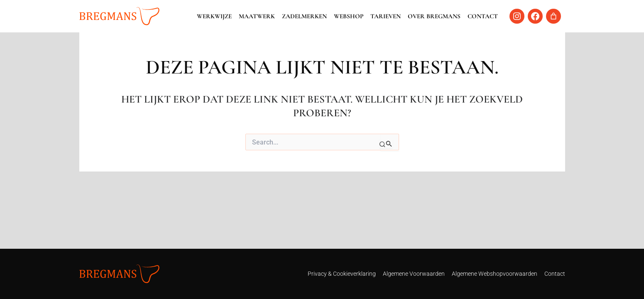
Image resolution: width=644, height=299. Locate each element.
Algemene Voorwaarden (414, 274)
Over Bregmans (434, 16)
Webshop (349, 16)
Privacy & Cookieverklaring (342, 274)
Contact (483, 16)
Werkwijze (214, 16)
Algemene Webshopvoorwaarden (495, 274)
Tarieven (386, 16)
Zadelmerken (304, 16)
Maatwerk (257, 16)
